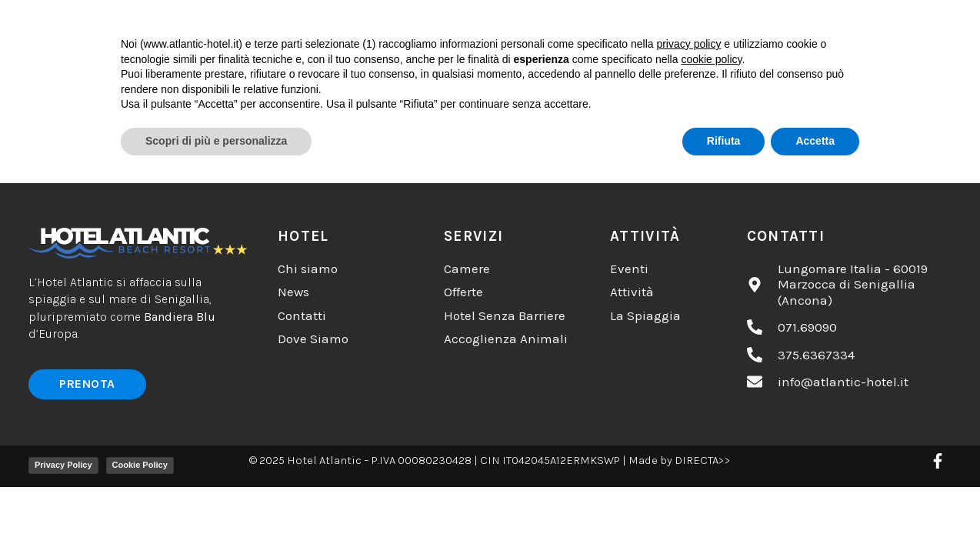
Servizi (623, 25)
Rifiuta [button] (724, 512)
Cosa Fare (410, 25)
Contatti (728, 25)
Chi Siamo (291, 25)
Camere (521, 25)
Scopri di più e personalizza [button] (216, 512)
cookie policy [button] (711, 430)
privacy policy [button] (688, 415)
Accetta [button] (815, 512)
